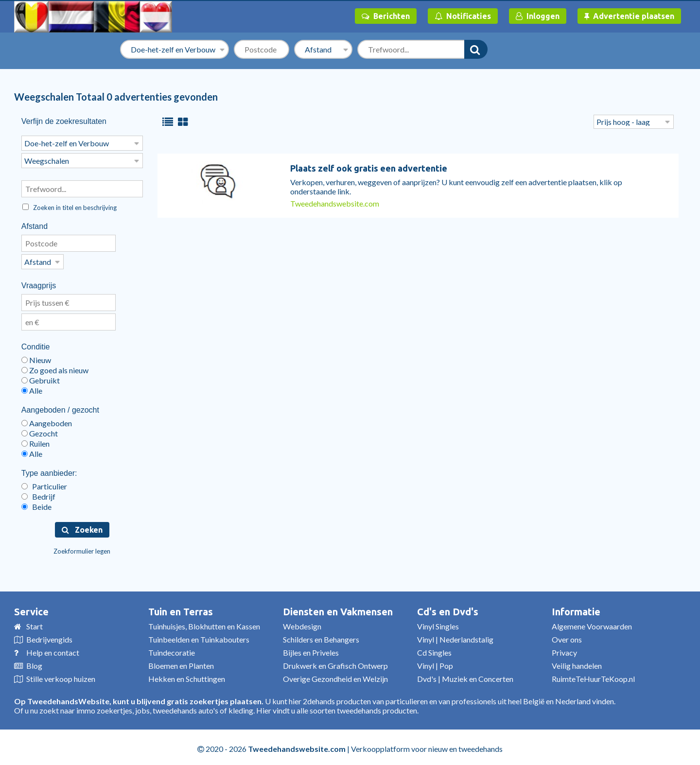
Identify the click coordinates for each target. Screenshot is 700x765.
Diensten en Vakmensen (338, 609)
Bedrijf (38, 494)
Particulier (44, 483)
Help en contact (53, 650)
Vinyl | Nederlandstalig (455, 636)
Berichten (386, 16)
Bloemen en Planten (181, 663)
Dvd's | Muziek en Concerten (465, 676)
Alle (32, 388)
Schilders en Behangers (321, 636)
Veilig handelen (577, 663)
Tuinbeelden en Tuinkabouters (199, 636)
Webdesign (302, 623)
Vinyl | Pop (435, 663)
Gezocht (40, 430)
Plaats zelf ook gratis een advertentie (369, 168)
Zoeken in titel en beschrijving (70, 206)
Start (35, 623)
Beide (36, 504)
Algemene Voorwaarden (592, 623)
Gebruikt (41, 377)
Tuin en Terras (181, 609)
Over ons (567, 636)
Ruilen (35, 441)
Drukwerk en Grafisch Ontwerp (335, 663)
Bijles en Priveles (311, 650)
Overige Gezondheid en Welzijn (335, 676)
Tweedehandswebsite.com (335, 203)
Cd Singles (434, 650)
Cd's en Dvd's (448, 609)
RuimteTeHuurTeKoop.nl (593, 676)
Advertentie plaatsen (629, 16)
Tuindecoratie (172, 650)
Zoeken (82, 527)
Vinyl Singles (438, 623)
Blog (34, 663)
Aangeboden (47, 420)
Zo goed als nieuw (55, 367)
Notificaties (463, 16)
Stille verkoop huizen (61, 676)
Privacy (564, 650)
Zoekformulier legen (82, 548)
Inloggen (538, 16)
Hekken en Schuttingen (187, 676)
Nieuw (36, 357)
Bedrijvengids (49, 636)
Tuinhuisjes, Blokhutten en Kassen (204, 623)
